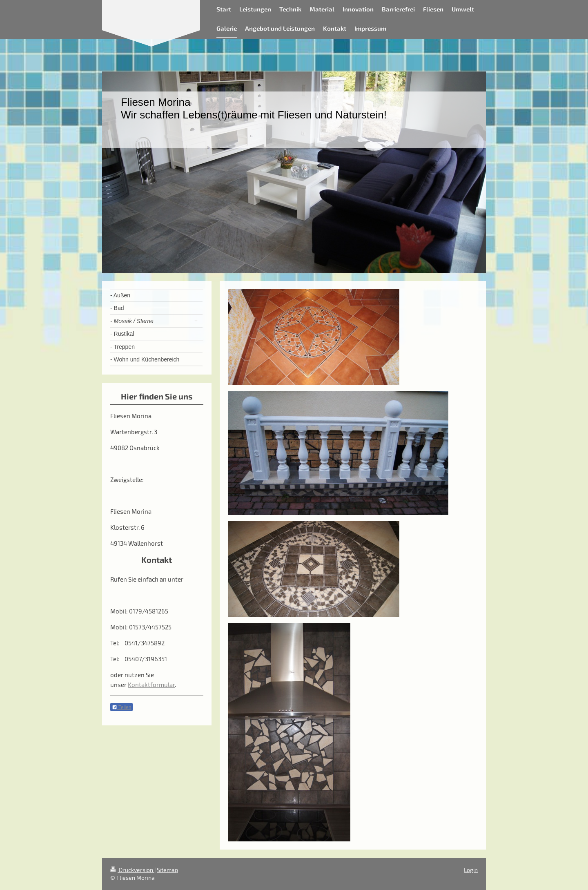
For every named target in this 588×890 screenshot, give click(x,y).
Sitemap (167, 870)
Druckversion (132, 870)
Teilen (121, 707)
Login (471, 870)
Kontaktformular (151, 685)
